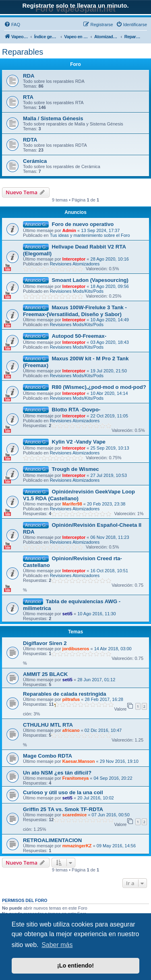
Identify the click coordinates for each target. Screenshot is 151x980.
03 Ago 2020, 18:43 (110, 342)
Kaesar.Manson (79, 761)
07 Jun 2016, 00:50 (111, 815)
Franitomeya (75, 778)
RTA (28, 97)
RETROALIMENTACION (52, 840)
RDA (29, 76)
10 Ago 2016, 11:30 (96, 614)
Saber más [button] (57, 945)
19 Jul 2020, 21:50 (109, 371)
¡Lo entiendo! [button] (75, 966)
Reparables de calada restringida (65, 694)
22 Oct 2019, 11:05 (110, 416)
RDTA (30, 140)
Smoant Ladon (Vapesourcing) (90, 280)
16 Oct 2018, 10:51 (110, 571)
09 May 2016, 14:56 (116, 846)
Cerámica (35, 161)
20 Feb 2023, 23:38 (106, 504)
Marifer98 (72, 504)
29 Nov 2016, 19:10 (119, 761)
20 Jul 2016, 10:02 (96, 798)
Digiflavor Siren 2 (45, 643)
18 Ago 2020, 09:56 (110, 286)
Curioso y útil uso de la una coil (63, 792)
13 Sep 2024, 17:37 (100, 230)
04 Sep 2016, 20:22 (113, 778)
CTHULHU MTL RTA (48, 725)
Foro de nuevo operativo (83, 224)
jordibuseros (76, 649)
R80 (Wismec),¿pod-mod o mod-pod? (99, 387)
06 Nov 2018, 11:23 (110, 537)
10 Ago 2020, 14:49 (110, 320)
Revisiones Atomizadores (75, 264)
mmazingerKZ (77, 846)
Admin (69, 230)
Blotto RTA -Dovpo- (76, 410)
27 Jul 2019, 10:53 (109, 475)
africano (71, 730)
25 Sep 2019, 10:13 (110, 448)
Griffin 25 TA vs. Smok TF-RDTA (63, 809)
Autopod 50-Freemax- (79, 336)
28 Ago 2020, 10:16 (110, 259)
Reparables (23, 52)
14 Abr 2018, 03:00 (113, 649)
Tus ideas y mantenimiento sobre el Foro (90, 235)
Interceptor (74, 259)
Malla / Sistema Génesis (53, 118)
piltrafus (71, 699)
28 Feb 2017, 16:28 (104, 699)
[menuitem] (12, 25)
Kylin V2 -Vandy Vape (78, 442)
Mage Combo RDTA (48, 756)
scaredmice (75, 815)
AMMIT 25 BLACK (45, 674)
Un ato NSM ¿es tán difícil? (57, 773)
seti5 (67, 614)
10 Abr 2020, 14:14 (109, 393)
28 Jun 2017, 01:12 (96, 680)
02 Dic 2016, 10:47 (103, 730)
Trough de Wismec (75, 469)
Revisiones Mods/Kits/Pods (77, 291)
